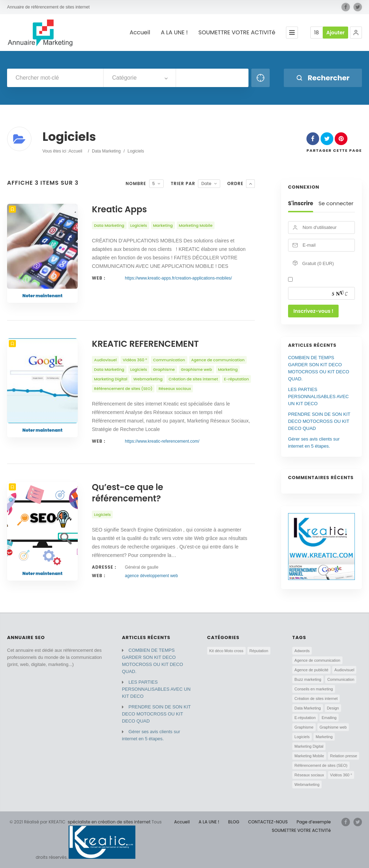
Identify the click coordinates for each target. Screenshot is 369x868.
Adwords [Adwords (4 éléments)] (302, 651)
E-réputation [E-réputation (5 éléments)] (305, 718)
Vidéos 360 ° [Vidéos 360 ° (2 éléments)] (341, 775)
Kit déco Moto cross (226, 651)
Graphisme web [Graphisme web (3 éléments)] (333, 727)
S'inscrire (301, 203)
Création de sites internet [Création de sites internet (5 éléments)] (316, 699)
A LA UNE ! (174, 33)
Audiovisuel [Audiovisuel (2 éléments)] (344, 670)
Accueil (140, 33)
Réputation (259, 651)
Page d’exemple (314, 822)
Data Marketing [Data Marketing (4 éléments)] (308, 708)
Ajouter (335, 33)
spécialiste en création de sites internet (109, 822)
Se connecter (336, 203)
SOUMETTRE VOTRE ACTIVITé (237, 33)
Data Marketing (106, 151)
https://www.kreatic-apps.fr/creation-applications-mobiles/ (178, 278)
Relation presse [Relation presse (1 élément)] (344, 756)
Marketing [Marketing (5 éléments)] (324, 737)
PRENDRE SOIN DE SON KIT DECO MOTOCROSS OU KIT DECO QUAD (319, 421)
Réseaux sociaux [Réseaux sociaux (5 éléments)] (309, 775)
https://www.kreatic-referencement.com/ (162, 441)
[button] (356, 33)
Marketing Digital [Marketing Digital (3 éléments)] (309, 746)
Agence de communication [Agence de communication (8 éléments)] (317, 660)
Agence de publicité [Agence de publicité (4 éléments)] (311, 670)
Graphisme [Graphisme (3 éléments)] (304, 727)
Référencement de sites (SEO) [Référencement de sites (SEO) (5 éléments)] (321, 765)
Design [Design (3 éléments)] (333, 708)
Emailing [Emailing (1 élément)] (329, 718)
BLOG (234, 822)
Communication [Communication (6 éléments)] (341, 679)
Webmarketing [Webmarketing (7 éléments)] (307, 784)
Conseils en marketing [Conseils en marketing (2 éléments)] (314, 689)
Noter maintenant (42, 296)
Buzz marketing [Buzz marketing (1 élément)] (308, 679)
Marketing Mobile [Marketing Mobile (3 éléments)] (309, 756)
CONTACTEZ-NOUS (268, 822)
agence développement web (151, 576)
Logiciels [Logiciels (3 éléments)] (302, 737)
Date (206, 183)
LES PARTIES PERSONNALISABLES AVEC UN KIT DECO (318, 396)
